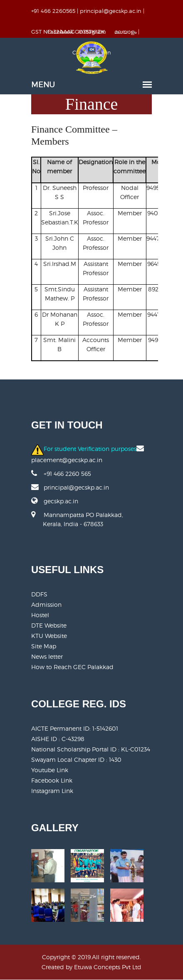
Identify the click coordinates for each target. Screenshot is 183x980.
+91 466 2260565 (53, 11)
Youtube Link (50, 770)
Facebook (60, 32)
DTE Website (49, 625)
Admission (46, 604)
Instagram (92, 32)
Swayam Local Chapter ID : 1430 (76, 760)
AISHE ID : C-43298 (58, 739)
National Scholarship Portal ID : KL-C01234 (91, 749)
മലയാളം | (127, 32)
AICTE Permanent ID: (75, 728)
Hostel (40, 615)
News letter (47, 656)
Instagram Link (52, 791)
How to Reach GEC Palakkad (72, 667)
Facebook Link (52, 780)
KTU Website (49, 636)
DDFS (39, 594)
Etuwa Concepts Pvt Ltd (108, 967)
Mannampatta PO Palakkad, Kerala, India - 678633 (77, 524)
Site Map (44, 646)
